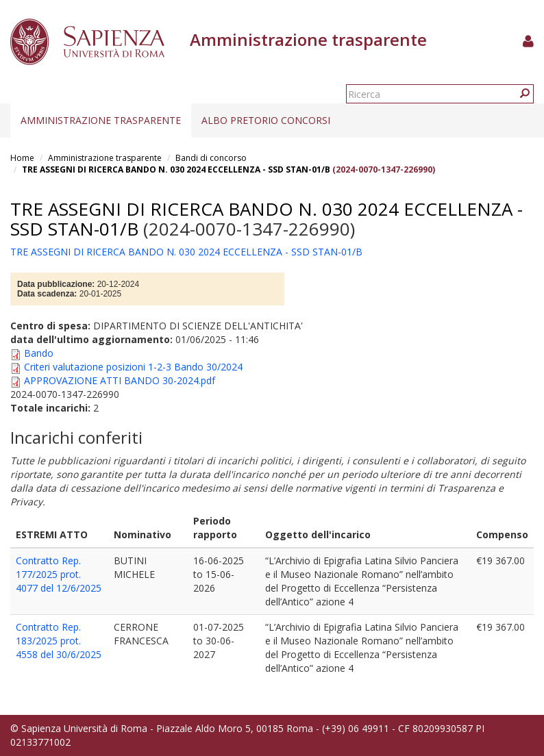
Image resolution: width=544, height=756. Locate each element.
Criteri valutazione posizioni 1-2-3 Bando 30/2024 (133, 367)
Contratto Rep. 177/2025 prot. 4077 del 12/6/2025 (59, 574)
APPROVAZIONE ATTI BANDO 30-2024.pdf (120, 380)
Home (22, 158)
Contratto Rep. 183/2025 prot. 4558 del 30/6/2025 (59, 641)
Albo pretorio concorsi (266, 120)
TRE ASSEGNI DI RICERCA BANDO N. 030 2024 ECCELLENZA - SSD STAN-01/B (177, 169)
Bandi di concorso (211, 158)
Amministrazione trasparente (101, 120)
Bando (39, 353)
